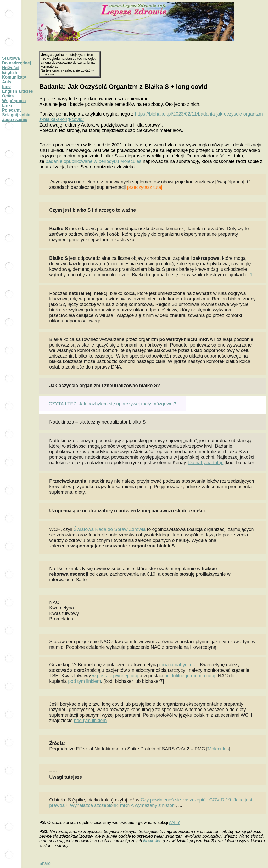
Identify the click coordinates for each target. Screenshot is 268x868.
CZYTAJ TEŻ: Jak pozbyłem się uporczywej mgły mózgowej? (113, 404)
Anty (7, 82)
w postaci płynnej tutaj (115, 676)
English (10, 72)
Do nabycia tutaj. (206, 463)
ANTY (175, 823)
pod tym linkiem (84, 681)
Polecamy (12, 110)
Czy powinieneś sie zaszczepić (173, 800)
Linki (7, 105)
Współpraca (14, 101)
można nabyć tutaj (178, 665)
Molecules (218, 749)
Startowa (11, 58)
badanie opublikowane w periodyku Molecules (93, 161)
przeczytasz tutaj (144, 187)
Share (45, 863)
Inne (6, 87)
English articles (18, 91)
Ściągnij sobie (16, 115)
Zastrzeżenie (15, 120)
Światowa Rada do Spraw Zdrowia (110, 529)
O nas (8, 96)
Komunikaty (14, 77)
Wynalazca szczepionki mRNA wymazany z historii (123, 805)
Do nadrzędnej (16, 63)
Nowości (11, 68)
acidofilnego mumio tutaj (190, 676)
